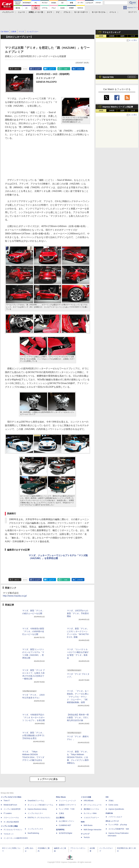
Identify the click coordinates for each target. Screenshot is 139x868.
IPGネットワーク (112, 821)
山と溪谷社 (60, 818)
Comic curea (113, 805)
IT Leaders (8, 813)
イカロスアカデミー (91, 818)
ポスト (17, 69)
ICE (107, 797)
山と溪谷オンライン (67, 821)
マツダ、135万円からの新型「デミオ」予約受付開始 (78, 613)
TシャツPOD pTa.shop (118, 825)
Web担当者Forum (10, 805)
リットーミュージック (67, 801)
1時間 (101, 36)
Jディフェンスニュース (93, 805)
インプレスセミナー (35, 813)
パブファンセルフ (115, 817)
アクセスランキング (111, 32)
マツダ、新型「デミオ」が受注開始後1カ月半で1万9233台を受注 (33, 735)
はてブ (52, 69)
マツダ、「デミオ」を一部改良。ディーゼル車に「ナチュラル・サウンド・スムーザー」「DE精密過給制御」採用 (78, 697)
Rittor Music (61, 797)
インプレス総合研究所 (12, 809)
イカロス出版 (86, 797)
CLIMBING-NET (65, 825)
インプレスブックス (35, 829)
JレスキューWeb (90, 813)
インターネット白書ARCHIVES (16, 838)
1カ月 (133, 36)
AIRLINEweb (89, 801)
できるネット (9, 834)
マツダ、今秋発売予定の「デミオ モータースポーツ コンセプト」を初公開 (33, 717)
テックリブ (85, 834)
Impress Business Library (37, 809)
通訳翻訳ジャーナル (91, 809)
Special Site (108, 77)
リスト (25, 69)
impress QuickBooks (116, 809)
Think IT (7, 801)
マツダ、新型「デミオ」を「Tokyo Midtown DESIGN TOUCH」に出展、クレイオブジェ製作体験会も (78, 757)
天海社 (111, 801)
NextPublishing (33, 833)
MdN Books (88, 825)
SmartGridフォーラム (36, 801)
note (66, 69)
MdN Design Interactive (93, 830)
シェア (37, 69)
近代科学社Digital (65, 833)
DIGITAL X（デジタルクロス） (39, 818)
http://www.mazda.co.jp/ (15, 596)
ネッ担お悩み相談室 (11, 822)
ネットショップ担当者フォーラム (40, 805)
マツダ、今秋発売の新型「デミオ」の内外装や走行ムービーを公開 (33, 631)
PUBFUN (109, 813)
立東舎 (61, 813)
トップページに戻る (48, 779)
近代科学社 (60, 830)
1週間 (122, 36)
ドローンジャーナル (11, 818)
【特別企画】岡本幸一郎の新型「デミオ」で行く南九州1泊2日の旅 (78, 717)
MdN (83, 822)
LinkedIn (80, 69)
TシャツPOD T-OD (67, 809)
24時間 (112, 36)
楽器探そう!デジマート (68, 805)
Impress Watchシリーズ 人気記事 (118, 107)
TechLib (87, 837)
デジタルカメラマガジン (13, 830)
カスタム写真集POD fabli (119, 829)
